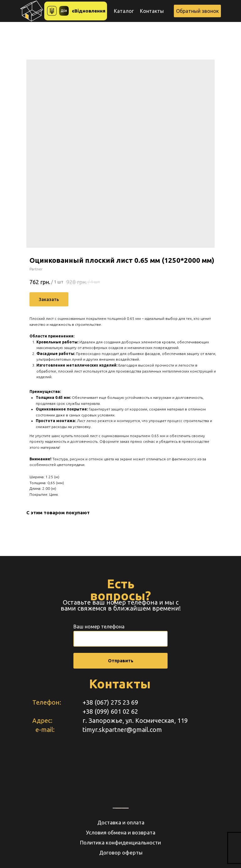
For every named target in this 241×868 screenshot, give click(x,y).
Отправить (121, 661)
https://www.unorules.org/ (125, 808)
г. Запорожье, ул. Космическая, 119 (135, 720)
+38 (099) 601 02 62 (110, 711)
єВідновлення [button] (89, 11)
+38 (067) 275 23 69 (110, 702)
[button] (197, 11)
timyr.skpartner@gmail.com (122, 730)
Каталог (124, 11)
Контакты (152, 11)
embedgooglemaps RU (119, 808)
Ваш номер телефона (99, 627)
